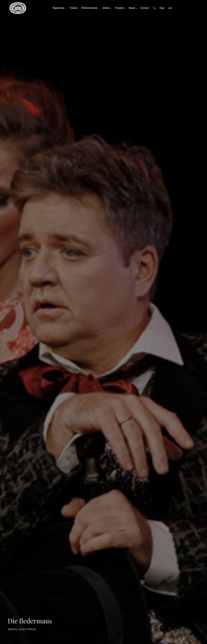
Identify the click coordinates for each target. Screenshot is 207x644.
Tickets (73, 8)
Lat (170, 8)
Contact (145, 8)
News (133, 8)
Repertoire (59, 8)
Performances (90, 8)
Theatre (120, 8)
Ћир (162, 8)
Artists (107, 8)
